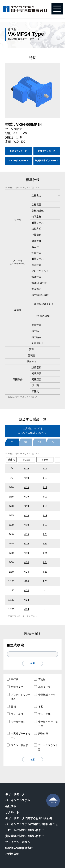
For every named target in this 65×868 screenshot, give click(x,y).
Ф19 (27, 469)
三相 (11, 706)
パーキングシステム (18, 800)
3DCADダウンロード (18, 161)
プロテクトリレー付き (19, 697)
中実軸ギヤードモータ (19, 735)
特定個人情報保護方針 (19, 848)
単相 (39, 706)
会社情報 (11, 806)
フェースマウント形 (46, 747)
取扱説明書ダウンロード (47, 161)
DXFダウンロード (18, 151)
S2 (26, 442)
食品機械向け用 (45, 695)
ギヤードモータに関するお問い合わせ (29, 818)
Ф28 (45, 572)
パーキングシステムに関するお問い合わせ (32, 824)
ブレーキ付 (15, 714)
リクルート (12, 812)
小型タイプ (42, 687)
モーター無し (16, 722)
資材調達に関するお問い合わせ (25, 836)
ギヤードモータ (15, 794)
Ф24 (45, 534)
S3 (39, 442)
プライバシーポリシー (19, 842)
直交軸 (40, 679)
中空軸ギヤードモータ (46, 724)
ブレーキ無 (42, 714)
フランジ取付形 (17, 745)
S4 (53, 442)
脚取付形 (41, 733)
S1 (12, 442)
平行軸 (13, 679)
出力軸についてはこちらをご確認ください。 (33, 431)
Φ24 (27, 600)
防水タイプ (15, 687)
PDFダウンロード (47, 151)
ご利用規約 (12, 854)
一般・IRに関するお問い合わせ (25, 830)
